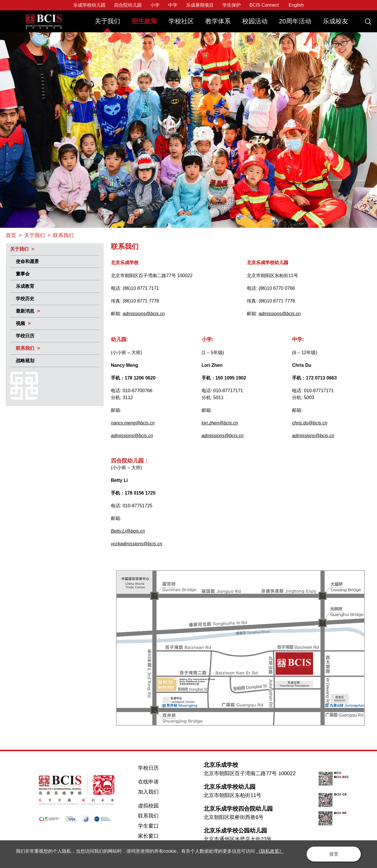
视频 (20, 323)
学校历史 (25, 299)
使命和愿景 (27, 261)
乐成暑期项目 (200, 5)
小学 (155, 5)
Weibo (12, 815)
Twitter (12, 803)
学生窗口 (148, 826)
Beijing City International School (44, 17)
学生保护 (232, 5)
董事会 (23, 274)
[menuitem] (107, 24)
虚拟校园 (148, 806)
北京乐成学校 (221, 765)
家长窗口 (148, 836)
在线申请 (148, 782)
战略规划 (25, 361)
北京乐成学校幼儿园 (230, 787)
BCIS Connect (264, 5)
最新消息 (25, 311)
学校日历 (25, 336)
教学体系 (218, 21)
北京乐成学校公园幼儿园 (235, 831)
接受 (334, 854)
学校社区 (181, 21)
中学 (173, 5)
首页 (11, 235)
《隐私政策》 (270, 851)
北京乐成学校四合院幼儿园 (238, 809)
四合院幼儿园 (128, 5)
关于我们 (107, 21)
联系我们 (25, 348)
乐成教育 (25, 286)
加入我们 (148, 792)
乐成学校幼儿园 (89, 5)
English (296, 5)
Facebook (12, 791)
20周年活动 (295, 21)
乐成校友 (336, 21)
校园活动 (255, 21)
